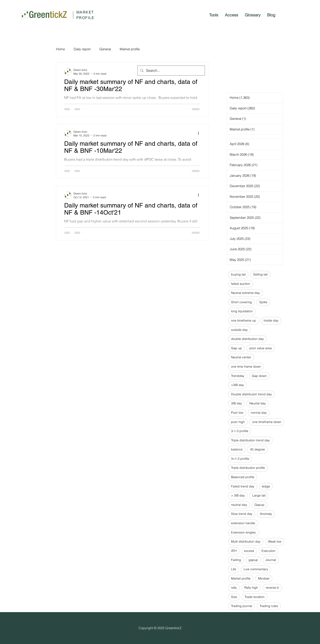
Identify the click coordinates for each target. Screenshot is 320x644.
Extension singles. (244, 532)
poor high (238, 422)
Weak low (275, 541)
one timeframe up (244, 320)
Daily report (82, 49)
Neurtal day (258, 403)
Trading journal (242, 606)
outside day (239, 330)
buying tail (238, 274)
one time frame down (246, 367)
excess (249, 551)
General (105, 49)
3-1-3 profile (240, 431)
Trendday (238, 376)
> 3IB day (238, 495)
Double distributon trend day (251, 394)
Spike (263, 302)
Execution (269, 551)
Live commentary (256, 569)
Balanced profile (243, 477)
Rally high (251, 588)
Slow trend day (242, 514)
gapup (253, 560)
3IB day (236, 403)
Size (234, 597)
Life (234, 569)
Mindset (264, 578)
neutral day (239, 505)
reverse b (272, 588)
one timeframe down (267, 422)
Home (60, 49)
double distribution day (247, 339)
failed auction (241, 284)
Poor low (237, 413)
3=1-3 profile (240, 459)
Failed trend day (243, 486)
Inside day (271, 320)
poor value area (261, 348)
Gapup (259, 505)
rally (234, 588)
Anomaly (266, 514)
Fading (236, 560)
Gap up (236, 348)
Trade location (254, 597)
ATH (234, 551)
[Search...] (171, 71)
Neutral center (241, 357)
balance (237, 449)
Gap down (259, 376)
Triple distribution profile (248, 468)
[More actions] (200, 133)
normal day (259, 413)
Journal (271, 560)
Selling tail (260, 274)
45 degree (257, 449)
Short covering (241, 302)
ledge (266, 486)
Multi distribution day (246, 541)
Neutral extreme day (245, 293)
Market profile (130, 49)
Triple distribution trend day (250, 440)
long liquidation (242, 311)
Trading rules (269, 606)
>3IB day (237, 385)
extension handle (243, 523)
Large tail (259, 495)
